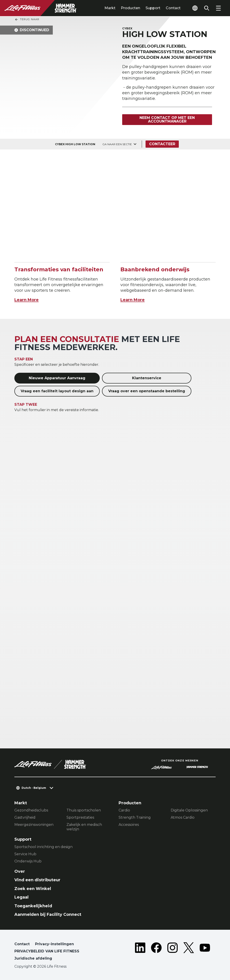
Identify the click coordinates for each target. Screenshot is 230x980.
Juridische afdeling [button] (33, 958)
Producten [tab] (130, 8)
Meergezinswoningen (34, 825)
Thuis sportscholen (84, 810)
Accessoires (129, 825)
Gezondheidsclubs (31, 810)
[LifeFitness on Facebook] (156, 952)
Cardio (124, 810)
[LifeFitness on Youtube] (205, 952)
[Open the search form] (207, 8)
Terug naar (27, 20)
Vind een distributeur (37, 880)
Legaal (21, 897)
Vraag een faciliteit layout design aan (57, 391)
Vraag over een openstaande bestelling (147, 391)
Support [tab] (153, 8)
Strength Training (135, 817)
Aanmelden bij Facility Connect (48, 914)
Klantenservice (147, 378)
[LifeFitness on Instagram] (172, 952)
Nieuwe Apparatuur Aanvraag (57, 378)
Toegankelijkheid (33, 906)
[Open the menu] (218, 8)
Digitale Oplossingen (189, 810)
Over (20, 871)
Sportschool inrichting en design (43, 847)
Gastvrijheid (25, 817)
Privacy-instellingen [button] (54, 944)
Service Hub (25, 854)
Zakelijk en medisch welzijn (84, 827)
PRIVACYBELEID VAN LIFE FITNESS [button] (47, 951)
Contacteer (162, 144)
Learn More (27, 300)
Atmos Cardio (183, 817)
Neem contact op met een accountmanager (167, 119)
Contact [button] (22, 944)
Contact (173, 8)
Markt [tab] (110, 8)
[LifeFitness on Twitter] (189, 952)
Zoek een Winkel (33, 889)
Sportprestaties (80, 817)
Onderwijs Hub (28, 861)
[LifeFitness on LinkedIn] (140, 952)
